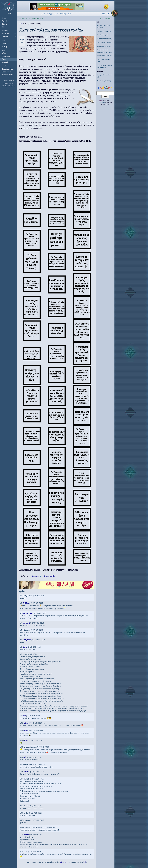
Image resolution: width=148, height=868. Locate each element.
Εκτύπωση (36, 576)
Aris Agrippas (102, 103)
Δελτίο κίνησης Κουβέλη (104, 39)
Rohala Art (5, 34)
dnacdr (26, 740)
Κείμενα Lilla (49, 576)
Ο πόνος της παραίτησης (104, 46)
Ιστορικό (5, 62)
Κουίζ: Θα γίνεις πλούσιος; (105, 42)
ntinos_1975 (28, 723)
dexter (25, 647)
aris (24, 716)
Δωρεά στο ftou (7, 69)
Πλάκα (4, 59)
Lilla (21, 24)
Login (4, 43)
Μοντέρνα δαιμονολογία (104, 56)
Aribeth (26, 730)
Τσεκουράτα (6, 56)
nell (25, 757)
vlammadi (26, 623)
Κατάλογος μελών (66, 14)
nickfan (26, 835)
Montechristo (28, 613)
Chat (3, 27)
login (85, 862)
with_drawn (27, 640)
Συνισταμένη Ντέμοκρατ (104, 31)
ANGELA (26, 603)
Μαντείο (5, 37)
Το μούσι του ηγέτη (103, 35)
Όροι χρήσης (8, 80)
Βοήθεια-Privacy (8, 75)
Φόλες (4, 53)
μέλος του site (65, 862)
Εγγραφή (5, 46)
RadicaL (27, 772)
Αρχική (4, 21)
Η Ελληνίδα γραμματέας (104, 81)
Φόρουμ (5, 24)
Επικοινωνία (6, 72)
